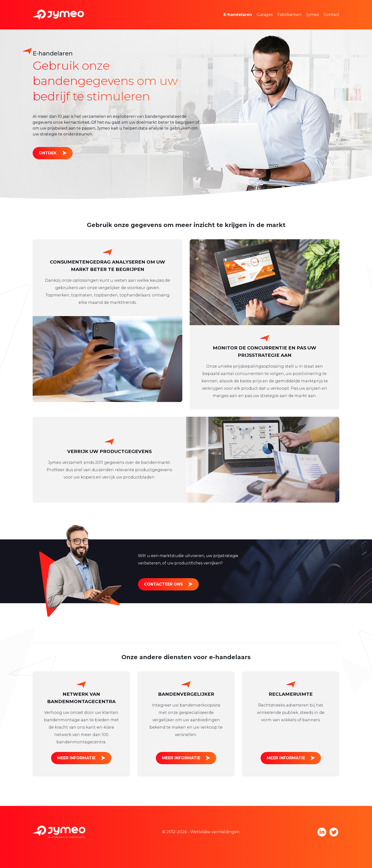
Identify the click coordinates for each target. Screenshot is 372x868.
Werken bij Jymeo (331, 22)
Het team (323, 7)
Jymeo (312, 15)
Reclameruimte (246, 22)
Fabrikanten (289, 15)
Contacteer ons (163, 584)
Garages (265, 15)
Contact (332, 15)
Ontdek (48, 153)
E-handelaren (238, 15)
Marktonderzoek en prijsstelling (262, 7)
